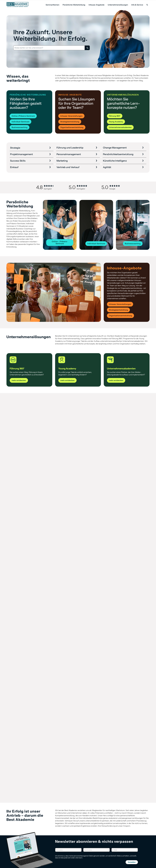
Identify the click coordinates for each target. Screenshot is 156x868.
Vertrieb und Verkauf (68, 167)
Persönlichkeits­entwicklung (118, 154)
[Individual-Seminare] (21, 122)
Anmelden (132, 862)
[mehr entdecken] (19, 380)
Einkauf (14, 167)
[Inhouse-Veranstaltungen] (71, 116)
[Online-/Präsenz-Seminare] (23, 116)
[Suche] (147, 5)
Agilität (107, 167)
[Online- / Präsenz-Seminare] (60, 243)
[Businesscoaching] (20, 127)
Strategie (15, 148)
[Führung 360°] (115, 116)
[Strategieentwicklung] (70, 122)
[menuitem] (52, 5)
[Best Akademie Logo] (17, 5)
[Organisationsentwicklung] (72, 127)
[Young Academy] (116, 122)
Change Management (115, 148)
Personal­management (69, 154)
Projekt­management (21, 154)
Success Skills (18, 161)
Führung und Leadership (70, 148)
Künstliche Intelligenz (115, 161)
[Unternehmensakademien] (120, 127)
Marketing (62, 161)
